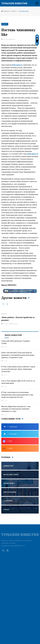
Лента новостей (13, 335)
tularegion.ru (33, 154)
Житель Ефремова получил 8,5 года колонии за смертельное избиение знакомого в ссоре (16, 409)
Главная (5, 11)
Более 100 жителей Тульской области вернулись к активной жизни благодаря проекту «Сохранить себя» (18, 355)
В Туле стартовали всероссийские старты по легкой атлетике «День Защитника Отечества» (18, 369)
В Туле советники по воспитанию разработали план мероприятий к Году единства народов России (17, 395)
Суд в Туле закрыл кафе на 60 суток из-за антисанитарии (18, 382)
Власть (14, 11)
